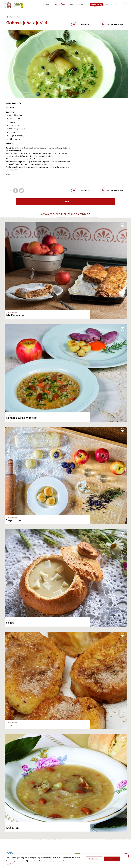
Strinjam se (112, 859)
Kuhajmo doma (21, 17)
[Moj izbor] (107, 5)
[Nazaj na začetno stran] (8, 5)
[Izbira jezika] (124, 5)
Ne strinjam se (94, 859)
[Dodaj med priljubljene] (81, 24)
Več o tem (10, 864)
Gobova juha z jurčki (33, 17)
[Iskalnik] (116, 5)
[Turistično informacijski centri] (111, 5)
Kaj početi (13, 17)
